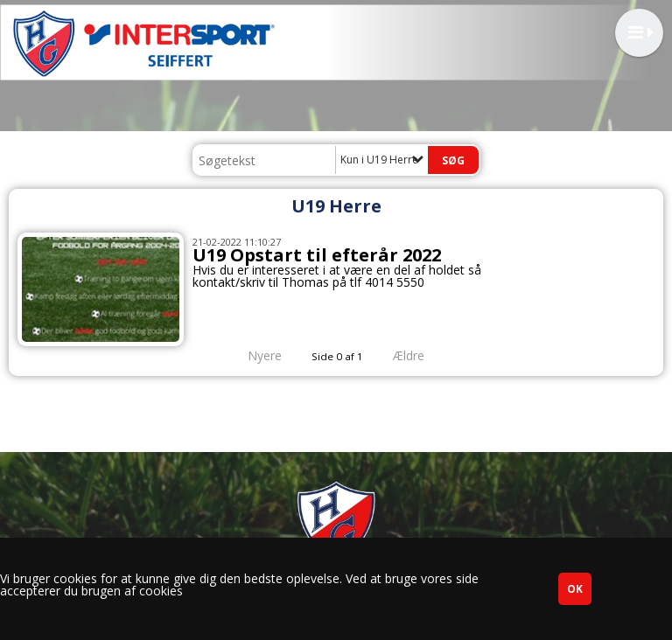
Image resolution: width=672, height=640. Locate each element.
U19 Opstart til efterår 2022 (317, 255)
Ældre (421, 355)
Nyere (254, 355)
